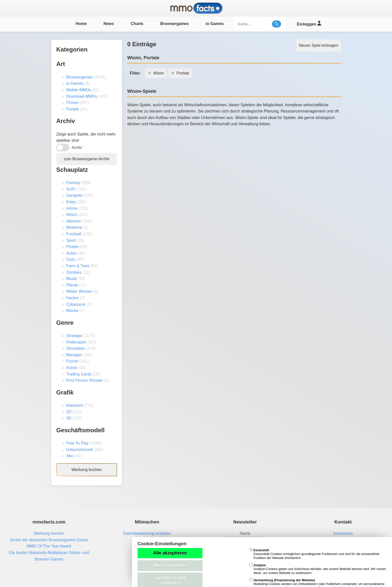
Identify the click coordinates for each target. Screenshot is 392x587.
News (109, 24)
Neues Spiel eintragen (319, 45)
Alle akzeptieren (170, 553)
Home (81, 24)
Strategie (74, 336)
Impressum (343, 533)
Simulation (76, 348)
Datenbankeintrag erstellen (147, 533)
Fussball (74, 234)
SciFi (71, 189)
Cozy (71, 259)
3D (69, 418)
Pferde (72, 285)
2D (69, 412)
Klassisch (75, 405)
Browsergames (175, 24)
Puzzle (72, 361)
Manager (74, 355)
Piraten (73, 247)
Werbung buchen (87, 470)
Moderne (74, 227)
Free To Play (77, 443)
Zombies (74, 272)
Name (245, 533)
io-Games (75, 83)
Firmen (72, 103)
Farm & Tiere (78, 266)
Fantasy (73, 183)
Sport (71, 240)
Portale (73, 109)
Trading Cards (79, 374)
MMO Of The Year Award (49, 546)
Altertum (74, 221)
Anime (72, 208)
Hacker (73, 298)
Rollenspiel (76, 342)
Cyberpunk (76, 304)
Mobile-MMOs (79, 90)
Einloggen (309, 23)
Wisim (72, 215)
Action (72, 368)
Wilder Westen (79, 291)
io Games (215, 24)
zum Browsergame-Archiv (87, 159)
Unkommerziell (79, 450)
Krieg (71, 202)
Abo (70, 456)
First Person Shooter (85, 380)
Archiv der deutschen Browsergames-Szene (49, 540)
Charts (137, 24)
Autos (71, 253)
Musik (71, 279)
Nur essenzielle (170, 565)
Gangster (74, 195)
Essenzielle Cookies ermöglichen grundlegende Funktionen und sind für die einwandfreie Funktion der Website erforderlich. (314, 554)
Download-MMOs (82, 96)
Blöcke (72, 311)
